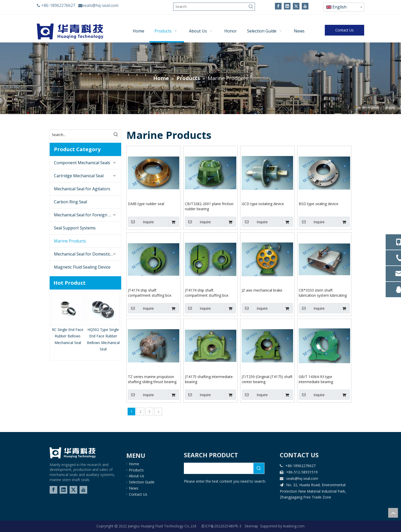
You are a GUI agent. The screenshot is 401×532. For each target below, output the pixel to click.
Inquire (141, 222)
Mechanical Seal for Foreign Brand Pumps (87, 215)
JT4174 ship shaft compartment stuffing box (150, 293)
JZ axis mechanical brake (262, 290)
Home (134, 464)
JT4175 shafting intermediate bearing (209, 379)
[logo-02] (73, 453)
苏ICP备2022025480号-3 (222, 526)
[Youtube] (305, 6)
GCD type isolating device (263, 204)
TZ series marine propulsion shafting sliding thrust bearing (152, 379)
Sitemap (251, 526)
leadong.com (293, 526)
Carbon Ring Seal (70, 202)
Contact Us (344, 30)
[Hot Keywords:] (251, 7)
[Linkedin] (287, 6)
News (134, 488)
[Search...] (80, 135)
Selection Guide (142, 482)
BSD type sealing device (319, 204)
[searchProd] (219, 468)
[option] (68, 319)
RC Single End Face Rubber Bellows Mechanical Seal (68, 336)
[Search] (210, 7)
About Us (137, 476)
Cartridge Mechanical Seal (79, 176)
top (393, 513)
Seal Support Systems (75, 228)
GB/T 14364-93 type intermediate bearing (316, 379)
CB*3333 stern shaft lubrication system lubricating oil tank (323, 293)
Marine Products (70, 241)
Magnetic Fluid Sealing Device (82, 267)
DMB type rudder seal (146, 204)
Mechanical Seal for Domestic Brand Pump (87, 254)
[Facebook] (278, 6)
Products (136, 470)
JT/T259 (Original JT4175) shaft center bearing (267, 379)
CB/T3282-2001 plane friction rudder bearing (209, 206)
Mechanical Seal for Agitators (82, 189)
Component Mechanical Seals (82, 163)
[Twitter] (296, 6)
